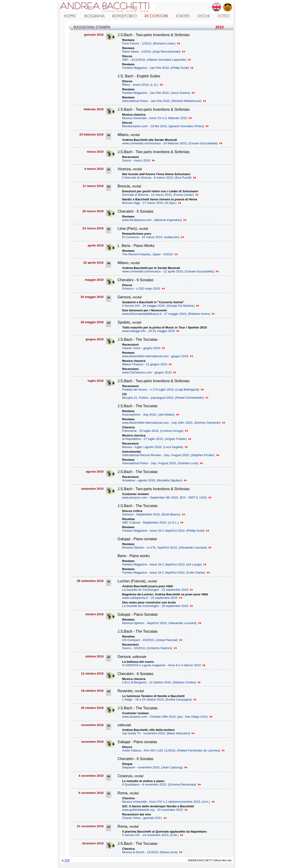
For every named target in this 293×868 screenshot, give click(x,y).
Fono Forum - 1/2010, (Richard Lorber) (151, 43)
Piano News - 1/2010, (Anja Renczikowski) (154, 52)
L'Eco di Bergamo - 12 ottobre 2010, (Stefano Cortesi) (161, 682)
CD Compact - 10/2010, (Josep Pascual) (152, 640)
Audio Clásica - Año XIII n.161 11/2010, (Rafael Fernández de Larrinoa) (173, 750)
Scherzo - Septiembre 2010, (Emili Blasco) (154, 514)
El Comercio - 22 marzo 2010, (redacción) (153, 237)
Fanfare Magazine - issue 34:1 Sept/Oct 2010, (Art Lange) (164, 564)
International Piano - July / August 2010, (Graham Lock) (162, 463)
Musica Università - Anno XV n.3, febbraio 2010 (157, 118)
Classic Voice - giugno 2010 (143, 348)
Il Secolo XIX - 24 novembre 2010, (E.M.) (153, 835)
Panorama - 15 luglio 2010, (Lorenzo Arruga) (155, 431)
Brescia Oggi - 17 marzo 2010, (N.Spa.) (152, 203)
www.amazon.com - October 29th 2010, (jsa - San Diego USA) (167, 717)
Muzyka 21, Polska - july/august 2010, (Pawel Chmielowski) (165, 398)
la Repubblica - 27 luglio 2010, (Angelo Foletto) (157, 439)
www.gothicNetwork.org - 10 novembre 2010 (155, 810)
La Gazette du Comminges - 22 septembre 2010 (158, 590)
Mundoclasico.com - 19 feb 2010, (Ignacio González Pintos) (165, 126)
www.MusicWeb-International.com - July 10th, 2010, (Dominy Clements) (174, 423)
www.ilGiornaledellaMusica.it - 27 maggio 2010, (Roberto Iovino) (168, 314)
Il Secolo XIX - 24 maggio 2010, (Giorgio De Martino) (161, 306)
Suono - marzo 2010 (139, 160)
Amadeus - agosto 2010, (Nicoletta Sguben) (154, 480)
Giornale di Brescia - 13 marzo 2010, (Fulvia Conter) (160, 195)
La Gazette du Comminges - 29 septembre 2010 (158, 606)
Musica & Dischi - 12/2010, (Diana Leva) (152, 852)
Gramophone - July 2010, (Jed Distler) (151, 415)
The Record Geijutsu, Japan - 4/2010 (150, 254)
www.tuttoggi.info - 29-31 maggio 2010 (151, 331)
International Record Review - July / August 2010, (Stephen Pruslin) (171, 455)
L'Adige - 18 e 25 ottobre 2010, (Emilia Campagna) (159, 699)
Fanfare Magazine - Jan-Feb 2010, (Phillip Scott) (158, 68)
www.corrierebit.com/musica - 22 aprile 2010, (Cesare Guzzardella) (170, 271)
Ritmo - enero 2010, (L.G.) (143, 85)
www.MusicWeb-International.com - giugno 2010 (158, 356)
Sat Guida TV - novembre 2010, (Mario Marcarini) (158, 733)
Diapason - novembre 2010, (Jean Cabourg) (155, 767)
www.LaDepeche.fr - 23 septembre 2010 (152, 598)
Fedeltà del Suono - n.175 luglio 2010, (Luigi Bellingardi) (163, 390)
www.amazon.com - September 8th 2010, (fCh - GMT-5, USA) (167, 497)
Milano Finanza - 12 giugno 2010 (147, 364)
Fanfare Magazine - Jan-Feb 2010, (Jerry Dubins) (158, 93)
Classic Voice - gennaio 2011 (144, 818)
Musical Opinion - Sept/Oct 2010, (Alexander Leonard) (162, 623)
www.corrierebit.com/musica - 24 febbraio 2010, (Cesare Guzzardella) (172, 143)
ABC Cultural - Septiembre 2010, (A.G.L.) (153, 522)
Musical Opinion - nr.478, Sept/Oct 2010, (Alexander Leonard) (167, 548)
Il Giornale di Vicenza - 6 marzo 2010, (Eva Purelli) (159, 178)
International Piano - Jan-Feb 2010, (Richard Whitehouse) (164, 101)
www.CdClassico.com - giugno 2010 (149, 372)
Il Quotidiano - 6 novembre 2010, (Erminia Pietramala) (161, 784)
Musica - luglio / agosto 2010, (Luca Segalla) (155, 447)
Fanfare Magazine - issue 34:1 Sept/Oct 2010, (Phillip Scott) (166, 531)
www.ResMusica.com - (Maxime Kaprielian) (154, 220)
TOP (65, 860)
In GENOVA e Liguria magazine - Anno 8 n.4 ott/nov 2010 (164, 665)
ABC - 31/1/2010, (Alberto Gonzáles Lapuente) (156, 60)
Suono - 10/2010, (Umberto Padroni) (150, 648)
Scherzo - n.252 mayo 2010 (143, 289)
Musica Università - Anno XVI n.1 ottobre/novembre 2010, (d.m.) (168, 802)
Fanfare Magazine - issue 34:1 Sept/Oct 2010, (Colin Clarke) (166, 573)
